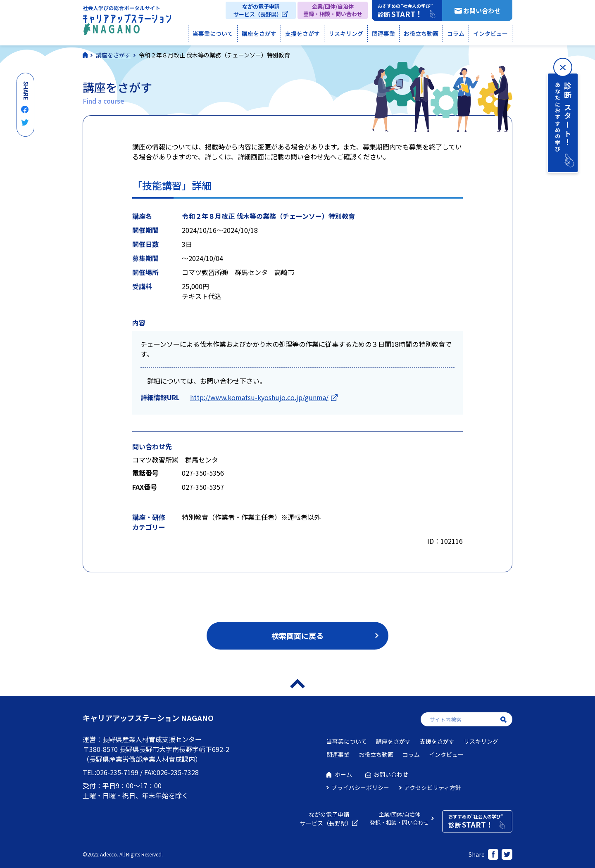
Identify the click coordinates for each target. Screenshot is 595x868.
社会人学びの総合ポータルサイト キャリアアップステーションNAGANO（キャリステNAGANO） (127, 22)
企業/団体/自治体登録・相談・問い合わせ (333, 10)
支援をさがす (302, 33)
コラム (456, 33)
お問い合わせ (482, 11)
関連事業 (383, 33)
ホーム (343, 774)
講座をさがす (259, 33)
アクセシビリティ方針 (433, 787)
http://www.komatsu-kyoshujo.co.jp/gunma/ (259, 397)
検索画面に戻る (297, 636)
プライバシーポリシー (360, 787)
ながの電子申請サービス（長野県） (258, 10)
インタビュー (490, 33)
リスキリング (346, 33)
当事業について (213, 33)
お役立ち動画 (421, 33)
